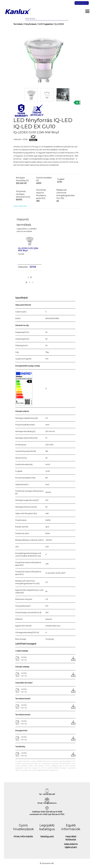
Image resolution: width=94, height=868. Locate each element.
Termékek (18, 24)
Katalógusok (47, 837)
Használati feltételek (71, 838)
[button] (26, 282)
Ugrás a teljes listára (20, 206)
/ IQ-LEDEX (58, 24)
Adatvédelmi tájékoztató (71, 846)
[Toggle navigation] (88, 11)
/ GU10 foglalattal (44, 24)
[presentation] (28, 277)
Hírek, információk (23, 837)
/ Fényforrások (29, 24)
